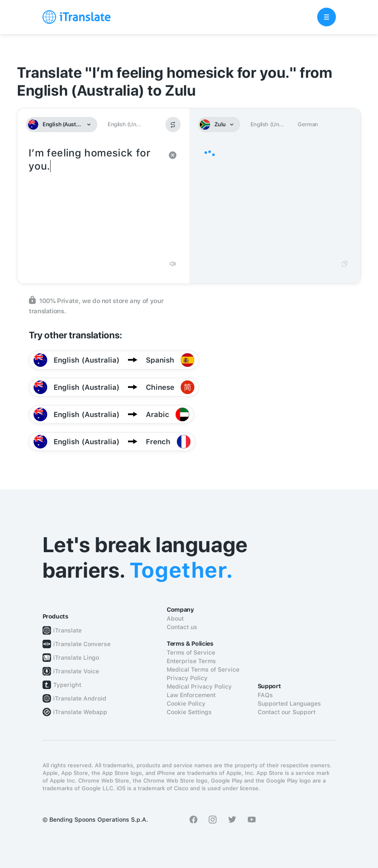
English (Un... (124, 124)
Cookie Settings (189, 712)
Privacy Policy (187, 678)
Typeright (67, 685)
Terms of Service (191, 652)
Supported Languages (289, 703)
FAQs (265, 695)
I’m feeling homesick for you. (95, 200)
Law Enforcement (191, 695)
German (308, 124)
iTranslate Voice (76, 671)
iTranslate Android (80, 698)
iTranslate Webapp (80, 712)
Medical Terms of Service (203, 669)
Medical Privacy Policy (199, 686)
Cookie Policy (186, 703)
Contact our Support (287, 712)
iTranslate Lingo (76, 658)
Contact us (182, 627)
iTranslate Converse (82, 644)
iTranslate (67, 630)
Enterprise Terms (191, 661)
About (175, 618)
